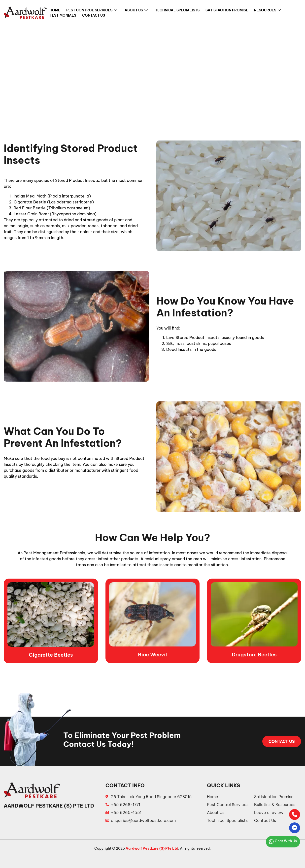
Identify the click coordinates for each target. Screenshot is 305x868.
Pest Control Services (92, 11)
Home (55, 10)
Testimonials (63, 16)
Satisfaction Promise (227, 10)
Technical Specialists (177, 10)
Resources (268, 11)
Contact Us (94, 16)
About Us (136, 11)
